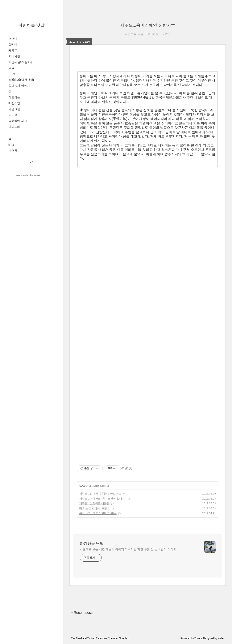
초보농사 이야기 (19, 86)
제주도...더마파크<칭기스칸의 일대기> (103, 499)
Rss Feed (76, 638)
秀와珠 (13, 50)
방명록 (13, 151)
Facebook (102, 638)
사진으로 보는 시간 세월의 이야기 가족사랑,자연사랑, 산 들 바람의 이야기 (128, 549)
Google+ (124, 638)
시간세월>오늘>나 (20, 62)
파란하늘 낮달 (32, 25)
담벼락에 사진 (18, 121)
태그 (11, 145)
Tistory (198, 638)
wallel (221, 638)
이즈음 (13, 115)
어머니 (13, 39)
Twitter (91, 638)
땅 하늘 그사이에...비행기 (95, 508)
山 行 (12, 74)
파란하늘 (14, 97)
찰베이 (13, 44)
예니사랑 (14, 56)
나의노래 (14, 127)
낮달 (11, 68)
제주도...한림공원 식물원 (94, 503)
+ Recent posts (82, 613)
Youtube (113, 638)
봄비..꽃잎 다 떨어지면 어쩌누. (98, 513)
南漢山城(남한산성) (21, 80)
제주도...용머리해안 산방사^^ (148, 25)
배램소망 (14, 103)
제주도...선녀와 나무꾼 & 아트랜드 (100, 494)
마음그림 (14, 109)
